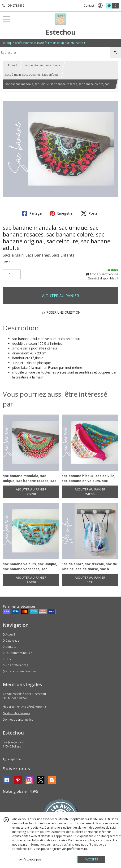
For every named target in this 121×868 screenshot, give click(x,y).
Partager (32, 213)
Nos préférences (15, 665)
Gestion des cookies (16, 713)
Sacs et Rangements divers (42, 65)
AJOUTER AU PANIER (60, 296)
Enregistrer (62, 213)
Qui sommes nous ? (17, 653)
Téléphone (12, 759)
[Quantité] (12, 274)
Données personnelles (18, 720)
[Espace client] (100, 6)
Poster (90, 213)
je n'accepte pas (30, 859)
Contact (89, 6)
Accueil (12, 65)
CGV (7, 659)
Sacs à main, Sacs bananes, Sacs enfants (32, 75)
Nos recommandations (20, 671)
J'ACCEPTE (91, 859)
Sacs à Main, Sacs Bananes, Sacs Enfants (39, 255)
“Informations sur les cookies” (48, 845)
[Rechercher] (115, 53)
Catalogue (11, 641)
